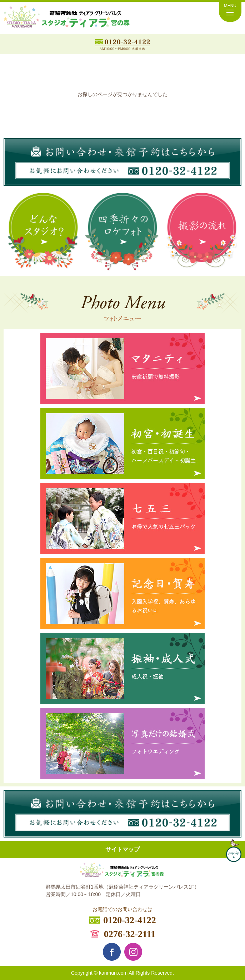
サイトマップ (122, 849)
